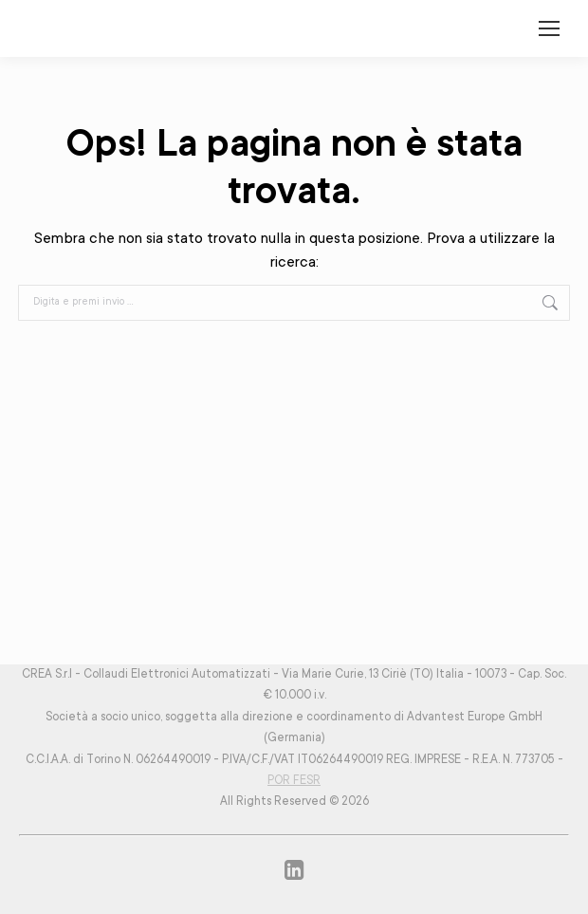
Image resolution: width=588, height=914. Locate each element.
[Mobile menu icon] (549, 28)
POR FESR (294, 781)
